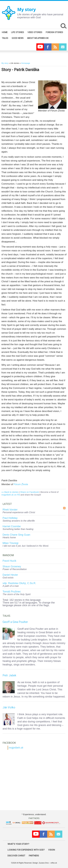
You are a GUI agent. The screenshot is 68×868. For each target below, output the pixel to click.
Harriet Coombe (12, 526)
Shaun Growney (12, 566)
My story (27, 9)
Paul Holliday (10, 518)
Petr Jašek (9, 675)
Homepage (26, 63)
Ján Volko (9, 707)
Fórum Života (21, 484)
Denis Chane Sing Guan (16, 535)
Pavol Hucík (9, 561)
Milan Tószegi (10, 543)
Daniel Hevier (10, 575)
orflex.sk (54, 863)
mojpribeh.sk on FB (11, 495)
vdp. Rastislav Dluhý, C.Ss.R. (19, 583)
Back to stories (11, 492)
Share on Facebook (29, 492)
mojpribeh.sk (16, 748)
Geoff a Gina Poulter (15, 622)
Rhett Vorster (10, 510)
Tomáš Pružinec (12, 592)
